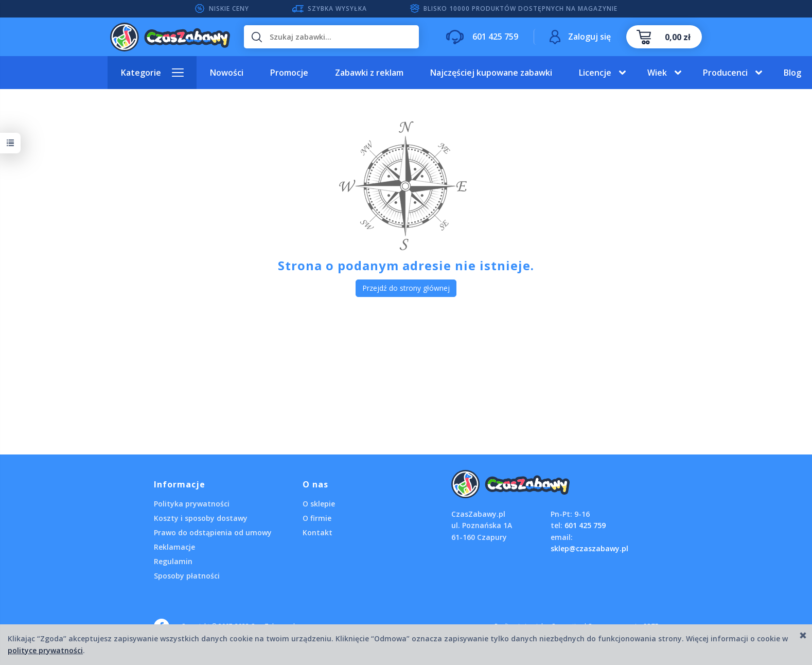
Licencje (595, 73)
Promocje (289, 73)
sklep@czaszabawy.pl (589, 548)
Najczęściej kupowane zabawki (491, 73)
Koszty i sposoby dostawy (201, 518)
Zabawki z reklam (369, 73)
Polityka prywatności (192, 504)
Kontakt (317, 532)
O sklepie (319, 504)
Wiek (657, 73)
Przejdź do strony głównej (406, 288)
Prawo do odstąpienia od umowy (213, 532)
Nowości (227, 73)
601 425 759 (585, 525)
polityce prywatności (45, 650)
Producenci (725, 73)
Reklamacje (174, 547)
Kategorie (141, 73)
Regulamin (173, 561)
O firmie (317, 518)
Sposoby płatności (187, 576)
